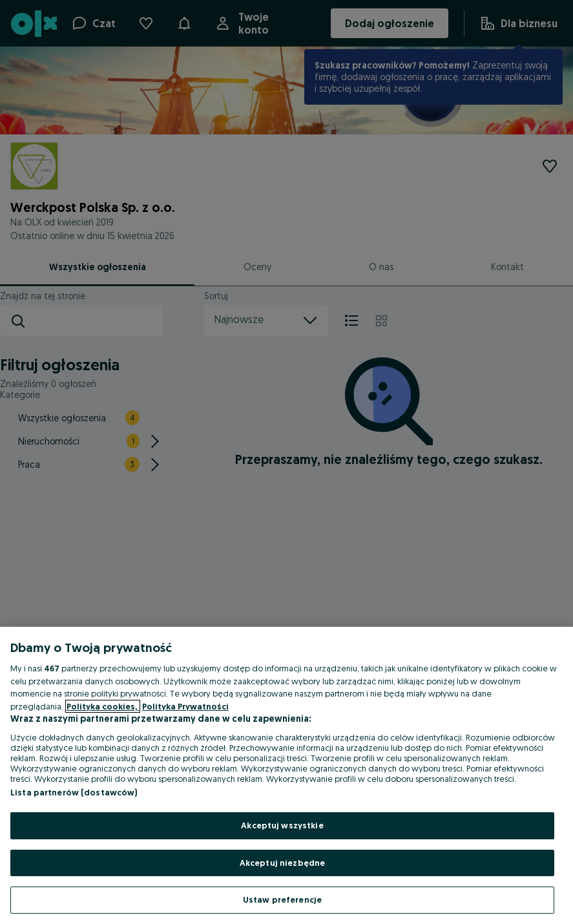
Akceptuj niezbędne (282, 863)
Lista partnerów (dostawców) (74, 792)
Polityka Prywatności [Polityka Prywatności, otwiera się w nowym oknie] (185, 706)
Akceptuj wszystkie (282, 825)
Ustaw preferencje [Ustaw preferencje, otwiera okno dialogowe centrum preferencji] (282, 899)
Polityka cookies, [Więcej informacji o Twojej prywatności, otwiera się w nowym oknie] (103, 706)
